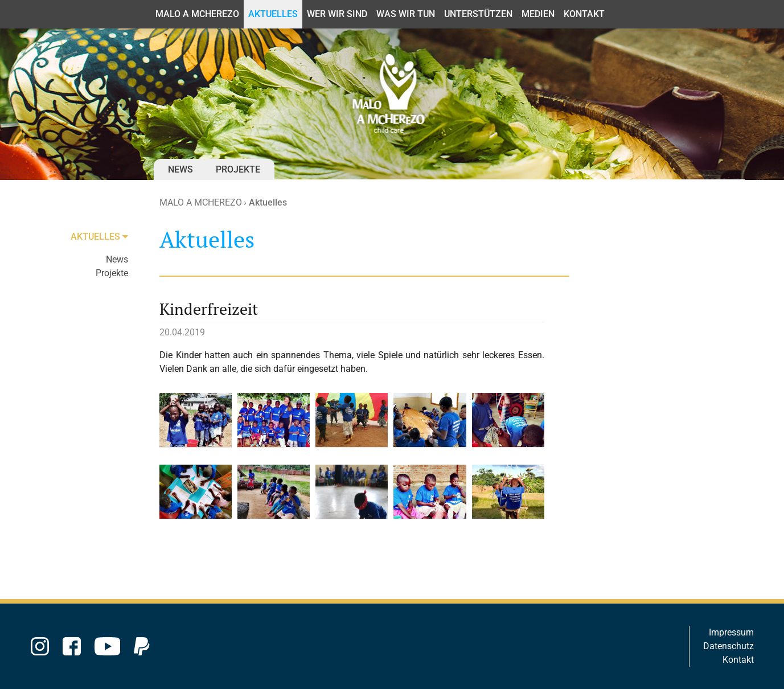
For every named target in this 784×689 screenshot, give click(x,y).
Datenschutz (728, 646)
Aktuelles (268, 202)
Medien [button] (538, 14)
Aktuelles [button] (273, 14)
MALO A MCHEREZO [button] (197, 14)
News (180, 169)
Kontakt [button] (584, 14)
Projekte (238, 169)
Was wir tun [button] (406, 14)
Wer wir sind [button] (337, 14)
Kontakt (738, 660)
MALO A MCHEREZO (201, 202)
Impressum (731, 632)
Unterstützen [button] (478, 14)
